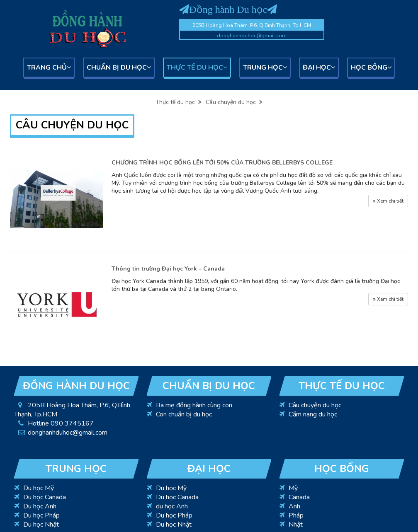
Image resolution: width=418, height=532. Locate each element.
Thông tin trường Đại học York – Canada (168, 269)
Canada (299, 497)
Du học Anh (40, 506)
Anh (294, 506)
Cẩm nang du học (313, 414)
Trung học (265, 68)
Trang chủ (49, 68)
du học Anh (172, 506)
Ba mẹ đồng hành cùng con (194, 405)
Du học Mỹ (39, 488)
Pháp (296, 515)
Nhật (296, 525)
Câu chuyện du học (234, 102)
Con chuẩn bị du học (184, 414)
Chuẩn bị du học (119, 68)
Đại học (319, 68)
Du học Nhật (41, 525)
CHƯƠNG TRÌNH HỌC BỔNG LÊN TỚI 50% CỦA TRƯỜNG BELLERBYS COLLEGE (222, 163)
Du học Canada (45, 497)
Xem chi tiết (388, 201)
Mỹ (293, 488)
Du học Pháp (41, 515)
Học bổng (371, 68)
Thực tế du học (197, 68)
